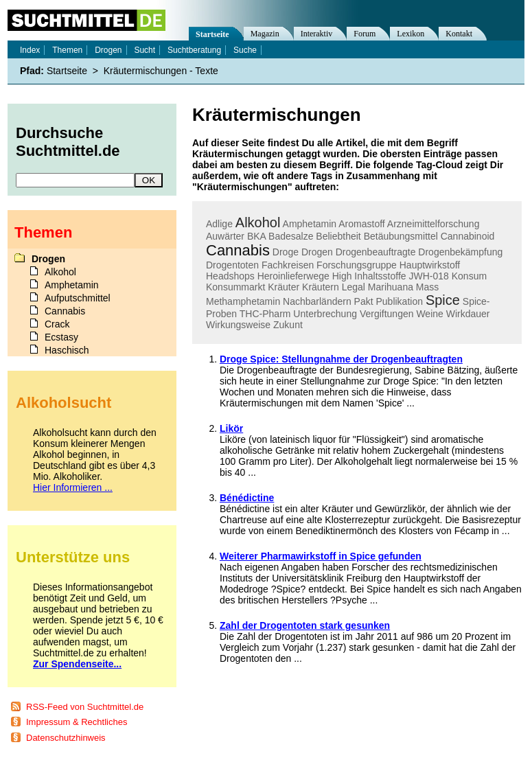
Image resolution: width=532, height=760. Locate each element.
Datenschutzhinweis (66, 738)
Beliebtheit (338, 236)
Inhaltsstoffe (380, 276)
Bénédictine (247, 498)
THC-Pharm (265, 314)
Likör (231, 428)
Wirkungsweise (238, 325)
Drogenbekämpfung (460, 252)
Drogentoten (232, 265)
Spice (443, 300)
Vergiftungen (387, 314)
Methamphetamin (243, 301)
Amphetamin (310, 224)
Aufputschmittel (78, 298)
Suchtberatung (194, 50)
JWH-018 (429, 276)
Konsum (469, 276)
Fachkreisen (288, 265)
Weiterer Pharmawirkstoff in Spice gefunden (321, 556)
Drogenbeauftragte (376, 252)
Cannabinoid (468, 236)
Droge (286, 252)
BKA (256, 236)
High (342, 276)
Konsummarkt (235, 287)
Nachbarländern (317, 301)
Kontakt (459, 34)
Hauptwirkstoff (430, 265)
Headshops (230, 276)
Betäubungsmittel (401, 236)
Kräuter (284, 287)
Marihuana (391, 287)
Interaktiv (317, 34)
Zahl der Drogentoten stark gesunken (305, 625)
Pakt (364, 301)
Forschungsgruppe (357, 265)
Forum (365, 34)
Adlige (219, 224)
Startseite (212, 34)
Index (30, 50)
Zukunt (288, 325)
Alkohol (258, 222)
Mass (427, 287)
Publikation (399, 301)
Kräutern (321, 287)
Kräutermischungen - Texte (161, 71)
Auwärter (225, 236)
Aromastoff (361, 224)
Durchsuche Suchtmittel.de (68, 142)
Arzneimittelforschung (433, 224)
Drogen (317, 252)
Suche (245, 50)
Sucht (144, 50)
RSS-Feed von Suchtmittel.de (85, 707)
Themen (67, 50)
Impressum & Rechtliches (77, 722)
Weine (429, 314)
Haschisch (67, 350)
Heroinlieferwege (293, 276)
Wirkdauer (468, 314)
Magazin (265, 34)
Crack (57, 324)
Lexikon (410, 34)
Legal (354, 287)
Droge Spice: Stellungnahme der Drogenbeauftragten (341, 359)
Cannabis (238, 250)
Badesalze (291, 236)
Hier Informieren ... (73, 487)
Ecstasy (61, 337)
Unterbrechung (325, 314)
